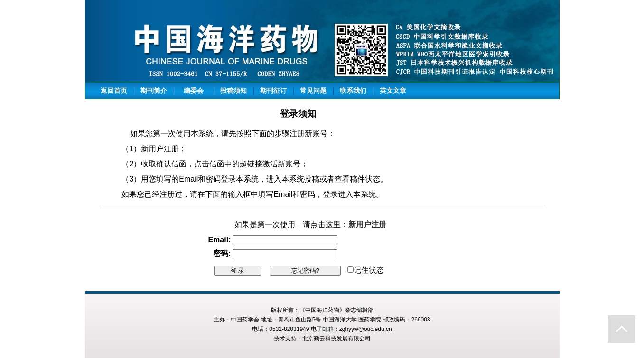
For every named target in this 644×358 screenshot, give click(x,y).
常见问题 (313, 91)
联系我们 (353, 91)
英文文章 (393, 91)
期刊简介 (154, 91)
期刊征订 (273, 91)
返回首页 (114, 91)
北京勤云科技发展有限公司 (336, 339)
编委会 (194, 91)
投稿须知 (233, 91)
